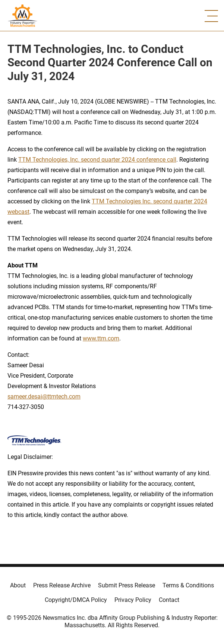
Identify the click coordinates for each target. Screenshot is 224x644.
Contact (169, 600)
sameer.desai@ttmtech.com (44, 396)
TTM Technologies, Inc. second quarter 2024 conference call (97, 160)
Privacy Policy (133, 600)
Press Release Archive (62, 585)
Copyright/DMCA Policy (76, 600)
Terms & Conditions (188, 585)
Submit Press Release (127, 585)
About (18, 585)
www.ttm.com (101, 338)
